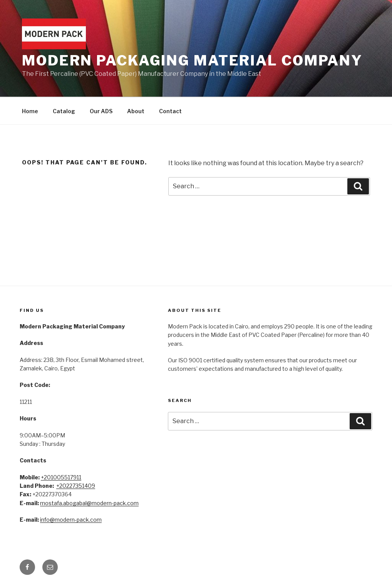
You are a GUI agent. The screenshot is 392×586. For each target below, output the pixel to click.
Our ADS (101, 111)
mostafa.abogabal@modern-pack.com (89, 503)
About (136, 111)
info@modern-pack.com (71, 520)
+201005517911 (61, 477)
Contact (170, 111)
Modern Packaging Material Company (192, 60)
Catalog (64, 111)
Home (30, 111)
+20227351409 (76, 486)
